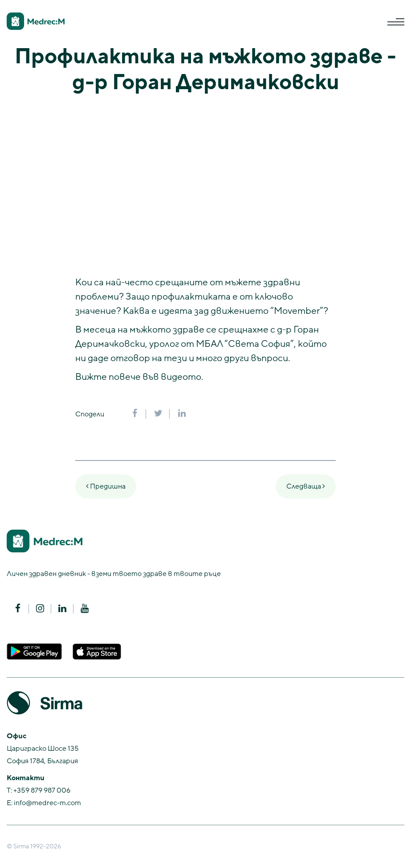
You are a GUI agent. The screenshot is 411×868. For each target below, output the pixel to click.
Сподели (90, 414)
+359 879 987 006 (42, 790)
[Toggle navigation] (396, 22)
